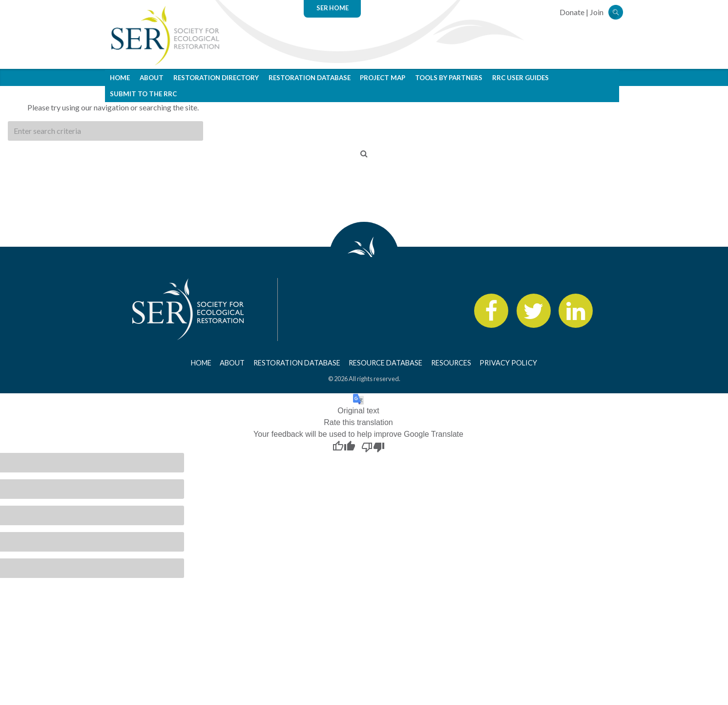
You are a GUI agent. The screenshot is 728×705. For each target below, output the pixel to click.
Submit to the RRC (143, 94)
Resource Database (385, 363)
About (152, 78)
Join (597, 12)
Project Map (383, 78)
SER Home (333, 8)
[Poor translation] (373, 447)
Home (120, 78)
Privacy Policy (508, 363)
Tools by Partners (449, 78)
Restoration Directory (216, 78)
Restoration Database (310, 78)
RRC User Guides (520, 78)
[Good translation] (344, 447)
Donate (572, 12)
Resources (451, 363)
